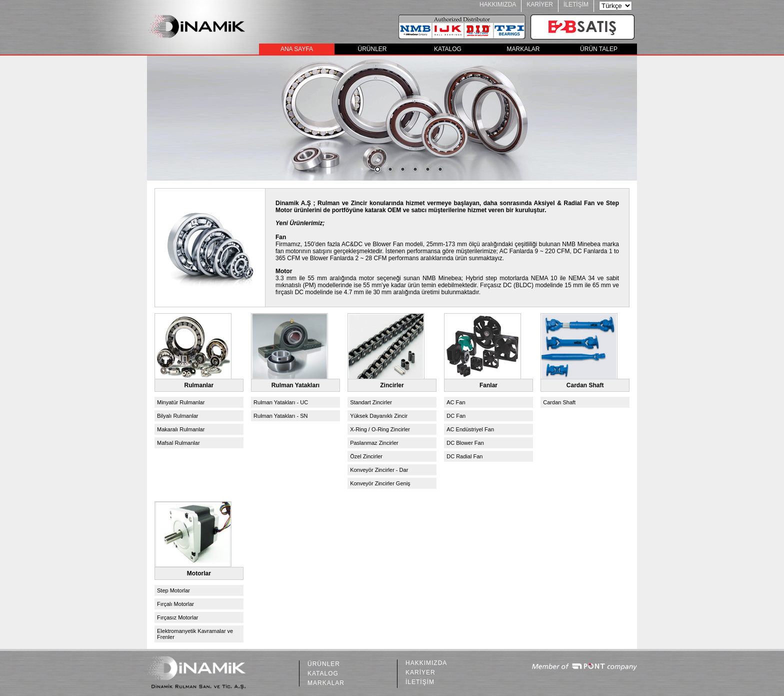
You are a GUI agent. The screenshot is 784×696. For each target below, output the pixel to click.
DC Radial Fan (464, 456)
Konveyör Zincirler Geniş (380, 483)
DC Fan (456, 416)
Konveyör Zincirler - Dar (379, 470)
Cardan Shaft (559, 402)
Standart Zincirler (371, 402)
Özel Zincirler (366, 456)
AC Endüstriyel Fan (470, 429)
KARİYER (540, 5)
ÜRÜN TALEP (599, 49)
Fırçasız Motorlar (178, 617)
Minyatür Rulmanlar (181, 402)
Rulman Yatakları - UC (281, 402)
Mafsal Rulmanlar (178, 443)
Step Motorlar (173, 590)
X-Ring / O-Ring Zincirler (380, 429)
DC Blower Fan (465, 443)
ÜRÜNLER (372, 49)
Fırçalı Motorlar (175, 604)
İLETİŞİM (576, 5)
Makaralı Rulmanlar (181, 429)
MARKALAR (523, 49)
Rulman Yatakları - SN (280, 416)
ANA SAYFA (297, 49)
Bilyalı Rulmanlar (178, 416)
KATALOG (448, 49)
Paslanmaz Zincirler (374, 443)
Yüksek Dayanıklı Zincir (379, 416)
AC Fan (456, 402)
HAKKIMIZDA (498, 5)
